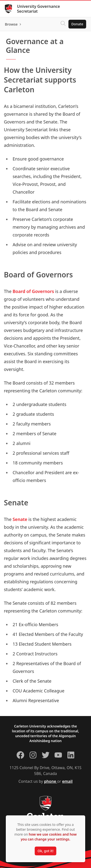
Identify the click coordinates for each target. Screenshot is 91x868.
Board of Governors (33, 291)
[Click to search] (63, 24)
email (67, 781)
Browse (11, 24)
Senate (20, 519)
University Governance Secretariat (38, 9)
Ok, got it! (45, 851)
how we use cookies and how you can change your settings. (49, 837)
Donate (77, 24)
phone (51, 781)
